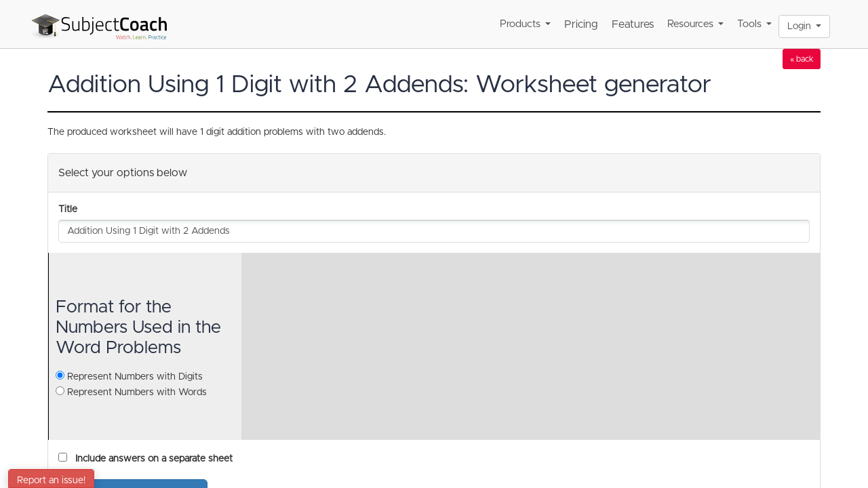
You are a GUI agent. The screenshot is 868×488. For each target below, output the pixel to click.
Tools (754, 24)
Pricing (581, 24)
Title (68, 209)
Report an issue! (51, 481)
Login (804, 26)
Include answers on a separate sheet (151, 459)
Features (633, 24)
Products (525, 24)
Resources (695, 24)
